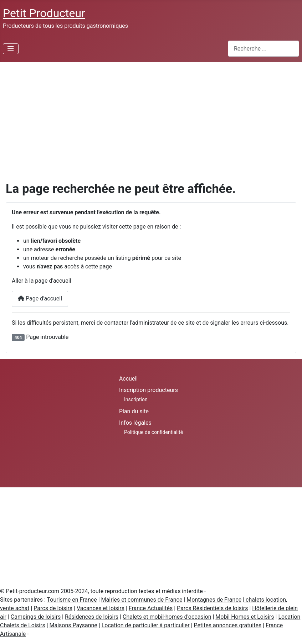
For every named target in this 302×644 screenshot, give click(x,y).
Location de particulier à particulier (146, 625)
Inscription (136, 399)
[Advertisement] (151, 116)
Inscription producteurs (149, 390)
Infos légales (135, 423)
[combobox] (263, 49)
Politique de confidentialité (153, 432)
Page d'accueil (40, 299)
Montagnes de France (214, 600)
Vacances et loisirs (101, 608)
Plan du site (134, 411)
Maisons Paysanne (73, 625)
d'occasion (198, 617)
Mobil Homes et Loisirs (245, 617)
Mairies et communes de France (142, 600)
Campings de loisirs (36, 617)
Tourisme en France (72, 600)
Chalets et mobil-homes (153, 617)
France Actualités (151, 608)
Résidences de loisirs (92, 617)
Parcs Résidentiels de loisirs (212, 608)
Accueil (128, 379)
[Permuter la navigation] (11, 49)
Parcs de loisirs (53, 608)
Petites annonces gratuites (228, 625)
